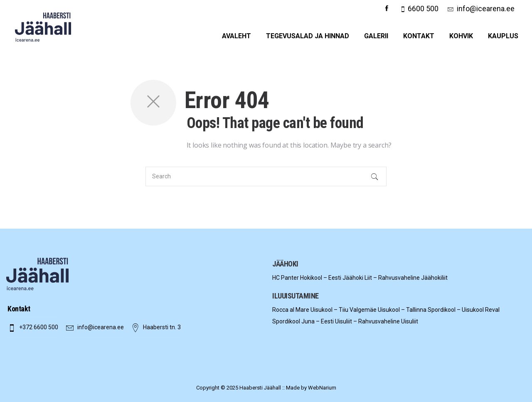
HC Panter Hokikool (297, 278)
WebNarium (322, 388)
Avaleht (236, 36)
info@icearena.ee (486, 9)
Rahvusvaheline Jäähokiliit (413, 278)
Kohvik (461, 36)
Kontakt (419, 36)
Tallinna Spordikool (431, 310)
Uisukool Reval (481, 310)
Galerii (376, 36)
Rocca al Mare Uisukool (302, 310)
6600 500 (423, 9)
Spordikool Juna (293, 321)
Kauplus (503, 36)
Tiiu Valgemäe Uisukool (369, 310)
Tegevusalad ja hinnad (308, 36)
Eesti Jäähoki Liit (350, 278)
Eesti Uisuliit (336, 321)
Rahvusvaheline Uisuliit (388, 321)
